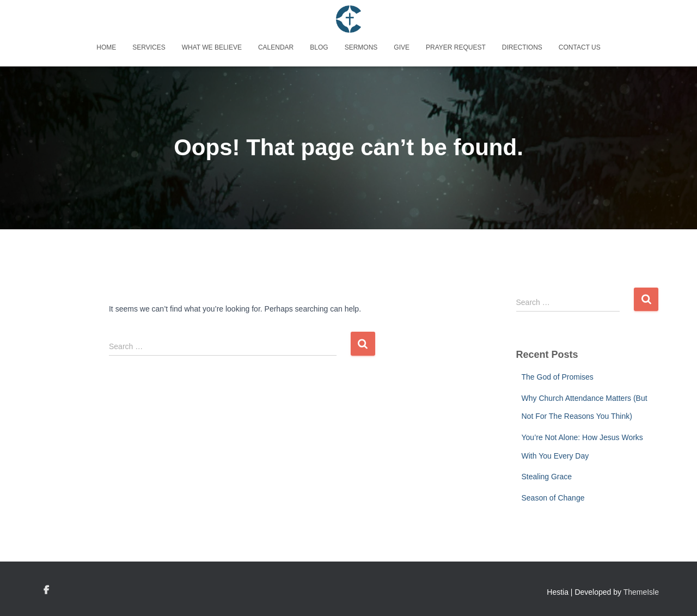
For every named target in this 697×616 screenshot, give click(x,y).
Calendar (276, 47)
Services (149, 47)
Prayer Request (456, 47)
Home (106, 47)
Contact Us (580, 47)
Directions (522, 47)
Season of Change (553, 498)
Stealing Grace (547, 477)
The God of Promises (558, 377)
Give (402, 47)
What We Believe (212, 47)
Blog (319, 47)
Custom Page (46, 590)
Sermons (361, 47)
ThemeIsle (641, 592)
